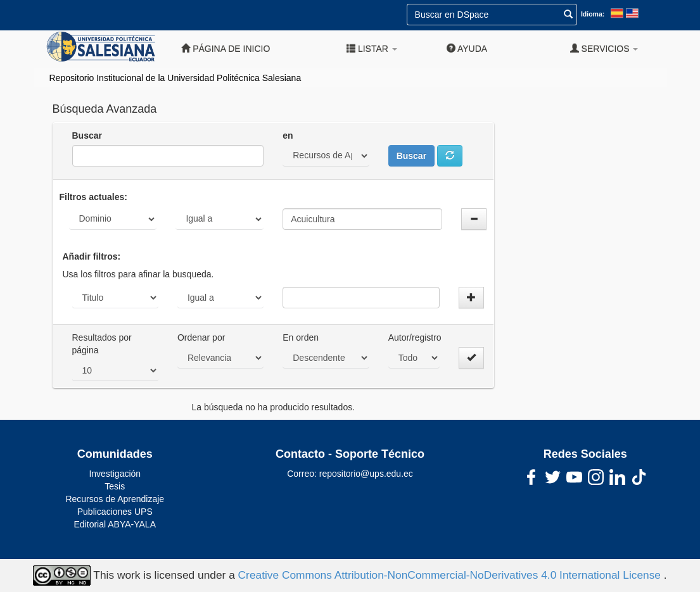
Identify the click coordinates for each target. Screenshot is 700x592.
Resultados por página (102, 344)
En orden (301, 337)
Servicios (604, 48)
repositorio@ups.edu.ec (366, 474)
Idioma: (593, 14)
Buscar (87, 135)
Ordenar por (201, 337)
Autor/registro (415, 337)
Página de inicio (226, 48)
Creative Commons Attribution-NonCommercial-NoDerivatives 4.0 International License (451, 575)
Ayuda (467, 48)
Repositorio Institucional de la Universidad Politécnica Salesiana (175, 78)
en (288, 135)
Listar (372, 48)
